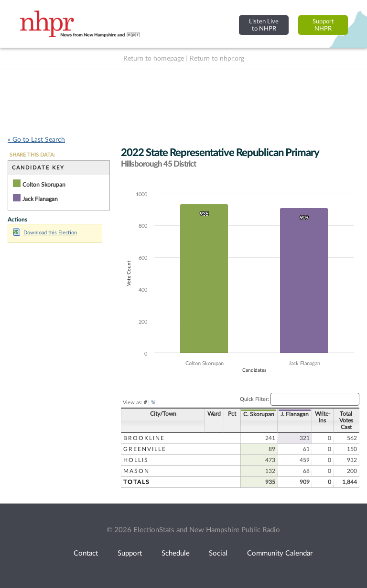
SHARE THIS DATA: (32, 155)
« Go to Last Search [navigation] (36, 140)
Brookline (144, 438)
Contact (86, 553)
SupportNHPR (323, 25)
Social (218, 553)
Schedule (176, 553)
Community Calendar (280, 553)
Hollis (136, 460)
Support (130, 553)
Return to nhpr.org (217, 59)
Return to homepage (154, 59)
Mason (136, 471)
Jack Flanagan (40, 199)
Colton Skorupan (44, 185)
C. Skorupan (259, 414)
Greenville (145, 449)
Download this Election (45, 233)
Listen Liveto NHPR (264, 25)
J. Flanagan (295, 414)
